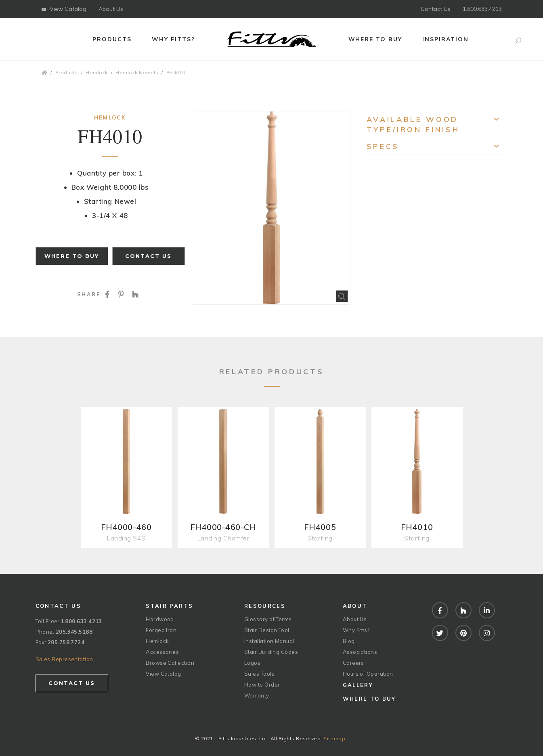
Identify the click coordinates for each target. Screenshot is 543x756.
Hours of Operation (368, 674)
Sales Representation (64, 659)
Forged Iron (161, 630)
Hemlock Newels (137, 72)
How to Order (262, 685)
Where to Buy (375, 39)
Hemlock (97, 72)
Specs (437, 148)
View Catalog (64, 9)
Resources (265, 606)
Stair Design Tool (267, 630)
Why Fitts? (173, 39)
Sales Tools (259, 674)
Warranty (257, 695)
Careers (353, 663)
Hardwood (160, 619)
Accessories (162, 652)
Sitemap (334, 738)
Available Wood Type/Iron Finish (437, 124)
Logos (252, 663)
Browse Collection (170, 663)
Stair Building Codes (271, 652)
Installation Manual (269, 641)
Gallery (358, 685)
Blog (349, 641)
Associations (360, 652)
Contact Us (436, 9)
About (355, 606)
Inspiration (446, 39)
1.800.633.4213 (482, 9)
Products (112, 39)
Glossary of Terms (268, 619)
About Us (111, 9)
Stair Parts (169, 606)
